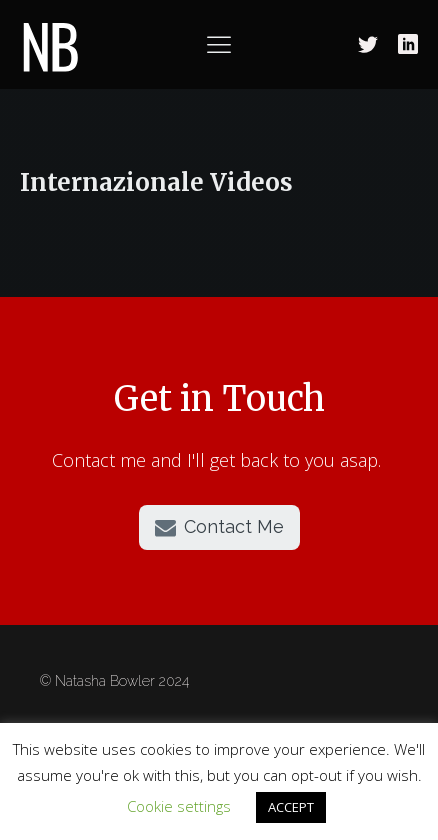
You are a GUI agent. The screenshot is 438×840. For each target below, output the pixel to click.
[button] (219, 527)
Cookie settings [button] (179, 806)
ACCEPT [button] (291, 807)
